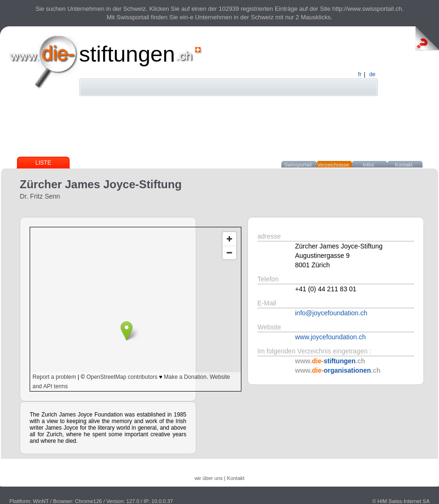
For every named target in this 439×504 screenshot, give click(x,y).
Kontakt (403, 165)
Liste (43, 163)
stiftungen (127, 54)
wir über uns (208, 478)
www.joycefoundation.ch (330, 337)
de (372, 74)
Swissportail (298, 165)
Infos (368, 165)
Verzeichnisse (333, 165)
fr (360, 74)
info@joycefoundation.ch (331, 313)
